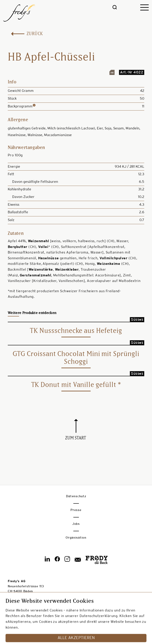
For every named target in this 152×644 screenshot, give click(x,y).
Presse (76, 510)
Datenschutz (76, 496)
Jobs (76, 524)
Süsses (137, 320)
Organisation (76, 538)
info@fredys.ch (20, 606)
